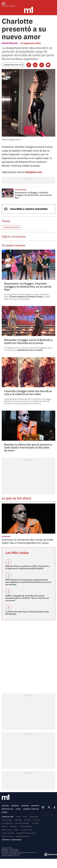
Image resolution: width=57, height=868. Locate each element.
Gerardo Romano (23, 836)
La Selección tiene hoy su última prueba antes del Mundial (27, 613)
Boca (25, 817)
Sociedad (15, 806)
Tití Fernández (26, 827)
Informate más (20, 190)
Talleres (13, 827)
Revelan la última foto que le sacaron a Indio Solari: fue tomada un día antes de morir (28, 447)
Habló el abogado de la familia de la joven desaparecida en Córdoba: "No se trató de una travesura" (27, 598)
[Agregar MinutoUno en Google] (13, 65)
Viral (17, 830)
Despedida (6, 536)
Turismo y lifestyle (31, 809)
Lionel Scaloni (8, 833)
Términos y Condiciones (12, 840)
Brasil (5, 827)
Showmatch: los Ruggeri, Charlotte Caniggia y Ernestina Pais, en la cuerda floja (33, 195)
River (18, 817)
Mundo (5, 812)
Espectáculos (10, 43)
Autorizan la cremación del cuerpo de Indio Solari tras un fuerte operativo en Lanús (28, 541)
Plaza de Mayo (8, 836)
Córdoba (18, 820)
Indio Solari (7, 830)
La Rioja (37, 820)
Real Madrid (7, 820)
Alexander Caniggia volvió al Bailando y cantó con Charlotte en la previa (28, 341)
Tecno (18, 809)
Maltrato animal (22, 823)
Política (5, 806)
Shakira (27, 820)
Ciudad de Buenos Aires (26, 833)
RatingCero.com (34, 172)
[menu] (5, 4)
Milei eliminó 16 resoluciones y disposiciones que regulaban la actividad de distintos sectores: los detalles (28, 582)
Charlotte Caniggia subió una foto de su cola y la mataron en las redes (28, 392)
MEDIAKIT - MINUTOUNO (10, 849)
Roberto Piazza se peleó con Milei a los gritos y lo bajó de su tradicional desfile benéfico (28, 567)
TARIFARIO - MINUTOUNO (10, 851)
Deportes (35, 806)
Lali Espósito (7, 823)
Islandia (35, 823)
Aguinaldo (34, 817)
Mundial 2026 (27, 830)
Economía (25, 806)
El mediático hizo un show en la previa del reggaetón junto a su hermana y (28, 349)
